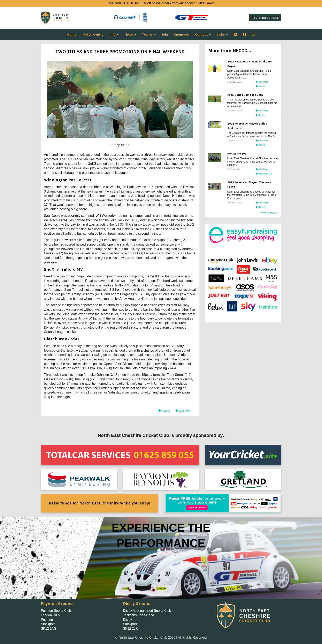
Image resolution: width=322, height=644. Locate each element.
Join (165, 34)
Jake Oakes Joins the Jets (245, 95)
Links (222, 34)
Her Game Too (237, 154)
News (130, 34)
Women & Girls (264, 174)
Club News (183, 411)
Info (114, 34)
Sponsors (181, 34)
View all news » (270, 213)
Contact (203, 34)
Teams (149, 34)
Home (72, 34)
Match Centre (93, 34)
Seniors (260, 86)
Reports (165, 411)
